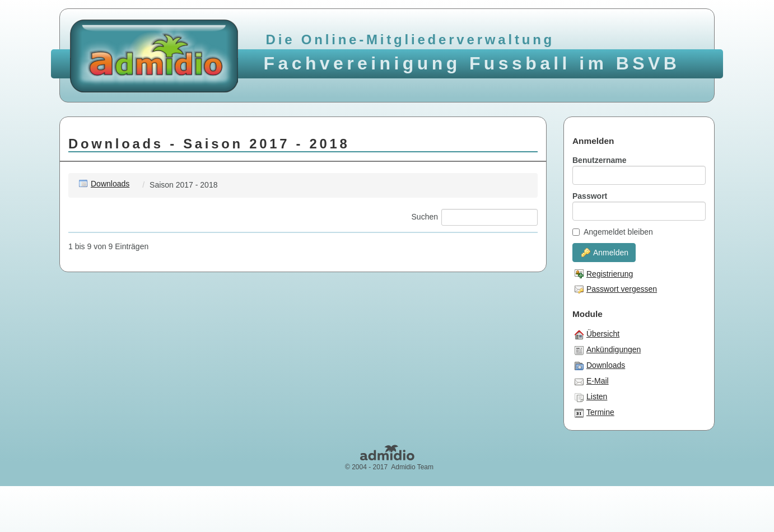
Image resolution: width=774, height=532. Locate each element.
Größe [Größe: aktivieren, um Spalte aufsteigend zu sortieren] (472, 240)
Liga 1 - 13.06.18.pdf (128, 405)
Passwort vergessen (616, 289)
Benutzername (599, 160)
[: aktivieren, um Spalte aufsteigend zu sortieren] (78, 241)
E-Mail (592, 381)
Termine (595, 413)
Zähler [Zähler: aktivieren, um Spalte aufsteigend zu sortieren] (523, 240)
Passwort (590, 196)
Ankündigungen (608, 350)
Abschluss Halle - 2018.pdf (139, 260)
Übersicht (597, 334)
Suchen (475, 217)
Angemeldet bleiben (613, 232)
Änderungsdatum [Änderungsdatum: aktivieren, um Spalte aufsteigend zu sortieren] (334, 240)
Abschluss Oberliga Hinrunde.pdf (150, 302)
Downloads (104, 184)
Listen (591, 397)
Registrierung (604, 274)
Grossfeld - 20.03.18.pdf (134, 364)
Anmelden (605, 253)
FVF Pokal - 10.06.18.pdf (136, 343)
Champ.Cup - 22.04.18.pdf (139, 323)
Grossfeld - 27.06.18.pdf (134, 385)
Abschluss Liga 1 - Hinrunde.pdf (148, 281)
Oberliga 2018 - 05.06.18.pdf (142, 426)
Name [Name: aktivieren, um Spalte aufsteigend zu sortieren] (101, 240)
